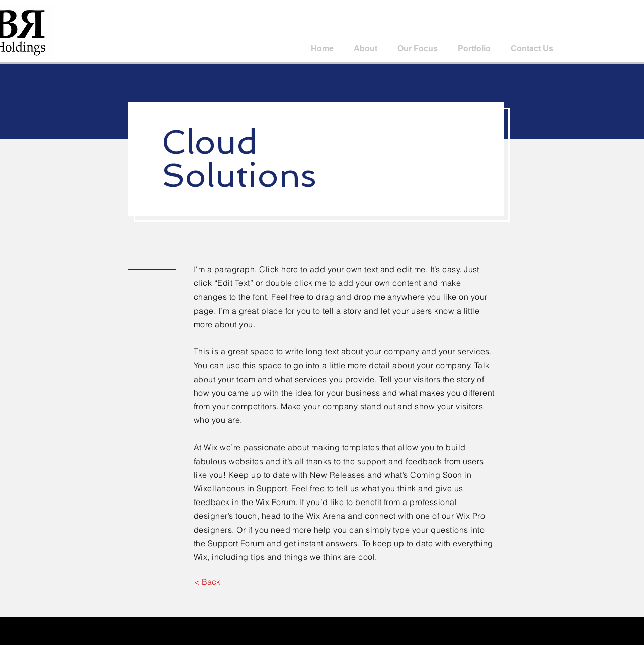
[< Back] (207, 582)
